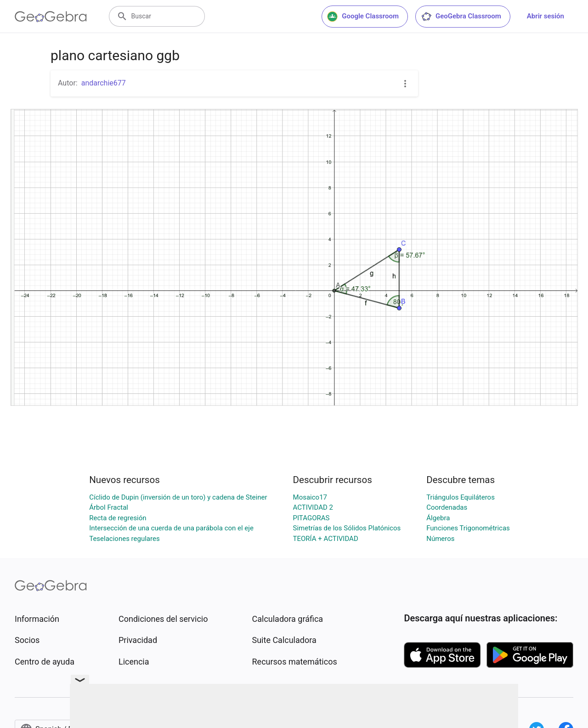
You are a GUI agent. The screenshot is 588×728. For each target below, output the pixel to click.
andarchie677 (104, 83)
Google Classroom (363, 17)
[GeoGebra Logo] (51, 17)
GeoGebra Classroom (461, 17)
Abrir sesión (546, 16)
